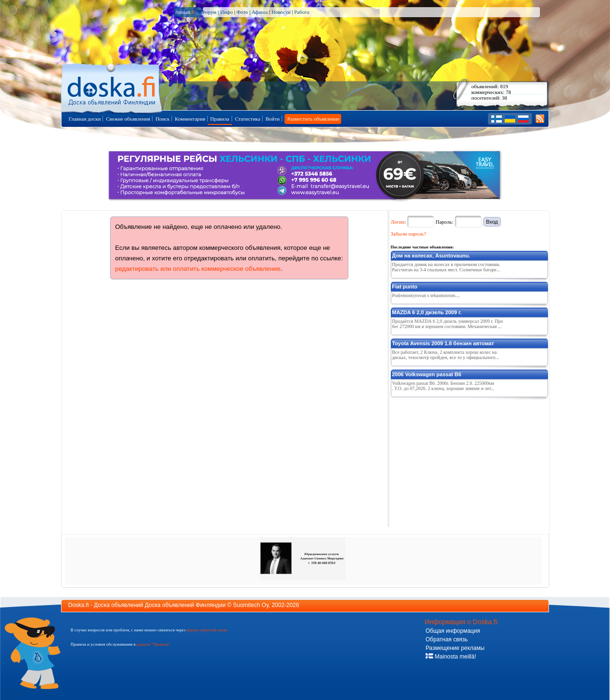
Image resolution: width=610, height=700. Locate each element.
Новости (281, 12)
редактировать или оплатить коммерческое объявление (198, 269)
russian (185, 12)
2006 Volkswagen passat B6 (427, 374)
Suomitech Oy (251, 605)
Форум (209, 12)
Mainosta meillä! (451, 657)
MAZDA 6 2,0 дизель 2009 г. (427, 312)
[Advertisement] (462, 460)
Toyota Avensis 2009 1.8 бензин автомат (443, 343)
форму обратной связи (207, 630)
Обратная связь (447, 639)
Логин (398, 222)
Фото (242, 12)
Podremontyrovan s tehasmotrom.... (426, 295)
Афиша (260, 12)
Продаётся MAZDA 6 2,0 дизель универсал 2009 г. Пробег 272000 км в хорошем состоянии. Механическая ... (448, 324)
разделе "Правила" (153, 644)
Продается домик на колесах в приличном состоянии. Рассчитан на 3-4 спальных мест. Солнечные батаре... (446, 267)
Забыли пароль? (409, 234)
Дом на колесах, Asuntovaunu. (431, 256)
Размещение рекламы (455, 648)
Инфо (226, 12)
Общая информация (453, 631)
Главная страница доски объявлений (112, 87)
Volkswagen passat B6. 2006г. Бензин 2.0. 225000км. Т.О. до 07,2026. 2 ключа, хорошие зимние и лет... (443, 386)
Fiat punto (405, 287)
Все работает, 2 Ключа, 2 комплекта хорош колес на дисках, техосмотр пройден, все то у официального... (446, 355)
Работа (302, 12)
